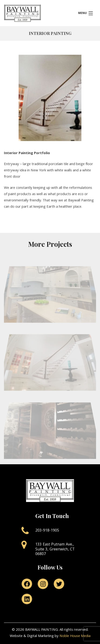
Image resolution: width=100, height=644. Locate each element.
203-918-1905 (47, 531)
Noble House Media (75, 636)
